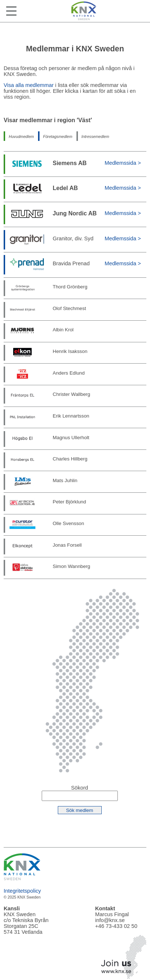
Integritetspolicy (22, 891)
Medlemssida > (123, 163)
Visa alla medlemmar (29, 85)
